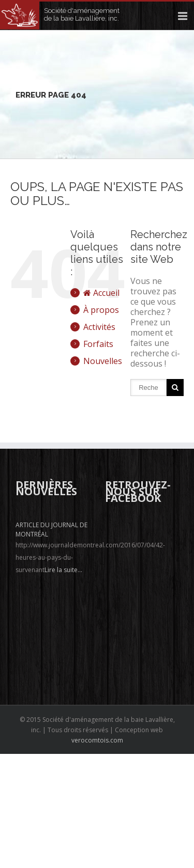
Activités (99, 327)
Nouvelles (103, 361)
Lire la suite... (63, 570)
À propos (101, 310)
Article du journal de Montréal (51, 530)
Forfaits (98, 344)
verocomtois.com (97, 740)
